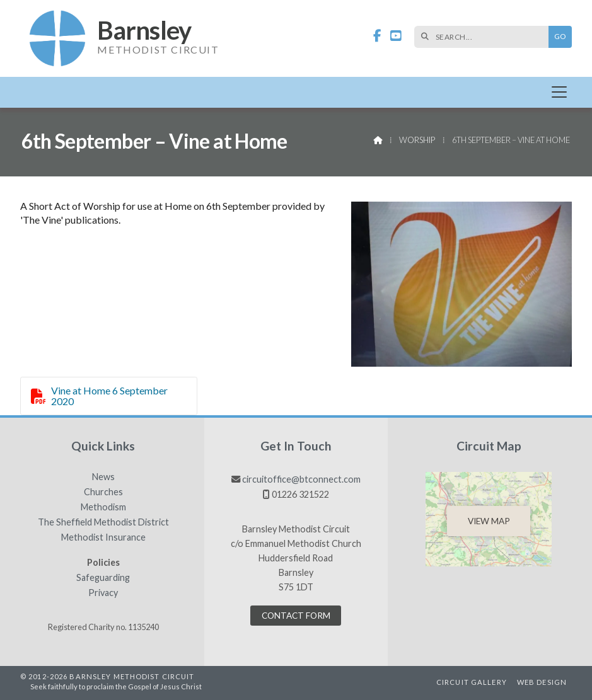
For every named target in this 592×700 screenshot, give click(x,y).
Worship (417, 140)
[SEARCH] (485, 37)
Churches (103, 492)
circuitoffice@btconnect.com (301, 479)
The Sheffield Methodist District (103, 522)
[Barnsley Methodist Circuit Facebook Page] (377, 36)
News (103, 477)
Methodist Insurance (103, 537)
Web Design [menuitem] (542, 682)
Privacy (103, 593)
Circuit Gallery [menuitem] (472, 682)
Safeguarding (103, 578)
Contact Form (296, 616)
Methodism (103, 507)
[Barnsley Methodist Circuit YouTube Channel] (396, 36)
